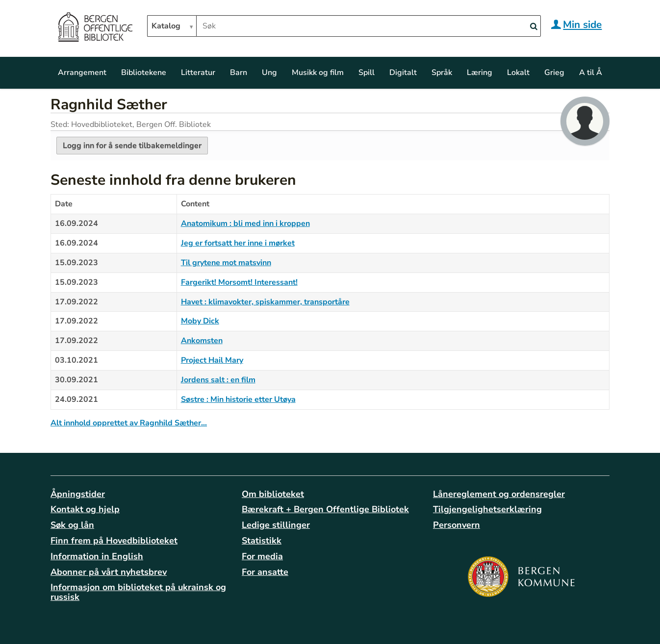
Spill (367, 73)
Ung (269, 73)
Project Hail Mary (212, 360)
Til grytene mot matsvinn (226, 263)
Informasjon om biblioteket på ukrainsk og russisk (138, 592)
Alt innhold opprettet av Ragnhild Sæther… (129, 423)
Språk (442, 73)
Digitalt (403, 73)
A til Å (591, 73)
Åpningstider (78, 494)
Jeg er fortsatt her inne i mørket (238, 243)
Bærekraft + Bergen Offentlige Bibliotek (325, 509)
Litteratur (198, 73)
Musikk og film (318, 73)
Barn (239, 73)
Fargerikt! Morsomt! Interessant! (239, 282)
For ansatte (265, 572)
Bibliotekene (144, 73)
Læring (480, 73)
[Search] (533, 27)
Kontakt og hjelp (85, 509)
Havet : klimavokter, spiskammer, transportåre (265, 302)
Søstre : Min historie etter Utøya (238, 399)
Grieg (554, 73)
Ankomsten (202, 341)
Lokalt (518, 73)
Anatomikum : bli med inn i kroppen (245, 223)
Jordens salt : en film (218, 380)
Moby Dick (200, 321)
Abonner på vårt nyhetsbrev (109, 572)
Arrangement (82, 73)
